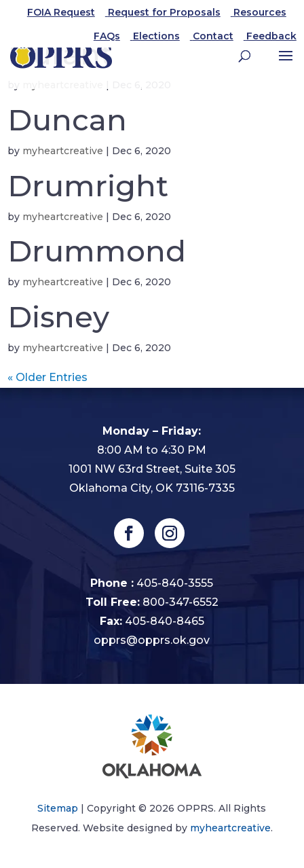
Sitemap (58, 808)
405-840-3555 (175, 583)
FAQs (107, 36)
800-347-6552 (180, 602)
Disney (58, 317)
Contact (213, 36)
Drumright (88, 186)
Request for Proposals (164, 12)
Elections (156, 36)
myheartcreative (63, 151)
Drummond (97, 251)
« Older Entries (47, 377)
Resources (260, 12)
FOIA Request (61, 12)
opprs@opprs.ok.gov (152, 640)
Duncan (67, 120)
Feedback (271, 36)
